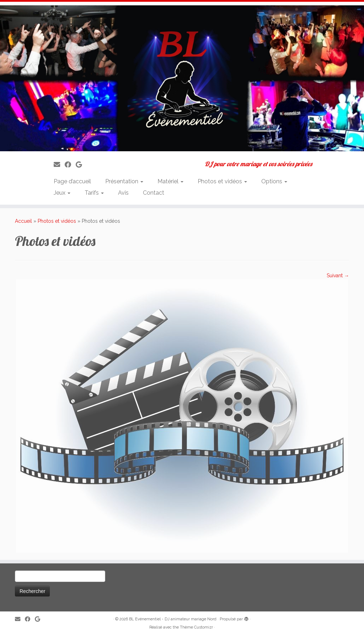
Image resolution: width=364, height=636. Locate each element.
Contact (154, 193)
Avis (123, 193)
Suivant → (338, 275)
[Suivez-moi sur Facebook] (70, 165)
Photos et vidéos (222, 181)
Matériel (170, 181)
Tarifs (94, 193)
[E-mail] (59, 165)
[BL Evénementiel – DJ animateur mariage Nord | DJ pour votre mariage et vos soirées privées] (182, 78)
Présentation (124, 181)
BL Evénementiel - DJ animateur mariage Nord (173, 619)
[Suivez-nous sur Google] (81, 165)
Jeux (62, 193)
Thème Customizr (196, 627)
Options (274, 181)
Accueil (23, 221)
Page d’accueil (72, 181)
